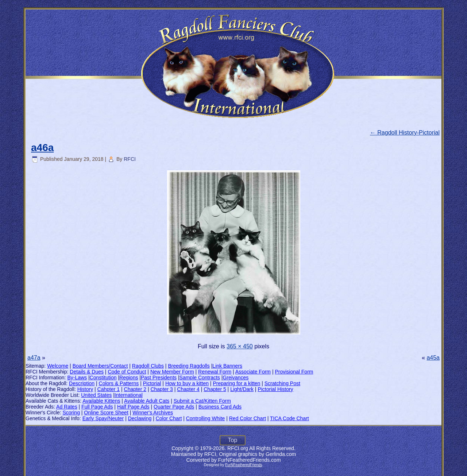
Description (82, 383)
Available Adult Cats (147, 401)
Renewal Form (215, 372)
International (129, 395)
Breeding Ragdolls (189, 366)
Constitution (103, 378)
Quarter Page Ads (174, 407)
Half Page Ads (133, 407)
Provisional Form (294, 372)
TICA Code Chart (290, 418)
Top (233, 440)
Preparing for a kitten (236, 383)
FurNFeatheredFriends (244, 465)
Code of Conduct (127, 372)
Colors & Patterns (119, 383)
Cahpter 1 (109, 389)
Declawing (140, 418)
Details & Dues (87, 372)
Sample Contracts (200, 378)
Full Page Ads (97, 407)
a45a (433, 358)
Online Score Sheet (106, 413)
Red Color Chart (248, 418)
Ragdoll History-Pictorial (405, 133)
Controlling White (206, 418)
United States (96, 395)
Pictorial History (275, 389)
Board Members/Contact (100, 366)
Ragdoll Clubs (148, 366)
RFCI (130, 159)
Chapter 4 (188, 389)
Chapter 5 (215, 389)
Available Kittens (101, 401)
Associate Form (253, 372)
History (85, 389)
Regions (129, 378)
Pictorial (152, 383)
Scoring (71, 413)
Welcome (58, 366)
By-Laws (77, 378)
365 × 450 (240, 346)
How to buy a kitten (187, 383)
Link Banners (227, 366)
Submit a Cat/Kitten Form (202, 401)
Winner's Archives (153, 413)
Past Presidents (159, 378)
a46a (42, 148)
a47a (34, 358)
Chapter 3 (161, 389)
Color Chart (169, 418)
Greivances (236, 378)
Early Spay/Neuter (103, 418)
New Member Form (172, 372)
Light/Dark (242, 389)
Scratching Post (282, 383)
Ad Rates (67, 407)
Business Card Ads (220, 407)
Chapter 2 (135, 389)
